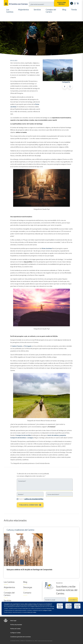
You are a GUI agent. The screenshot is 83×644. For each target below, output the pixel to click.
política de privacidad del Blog (34, 499)
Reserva (62, 3)
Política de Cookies (15, 629)
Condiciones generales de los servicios (21, 637)
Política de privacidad (16, 625)
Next (79, 553)
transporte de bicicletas (18, 438)
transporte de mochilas (23, 435)
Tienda (74, 10)
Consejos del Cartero (51, 11)
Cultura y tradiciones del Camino (25, 18)
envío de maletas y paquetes (57, 435)
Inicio (8, 18)
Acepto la (31, 499)
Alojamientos (24, 10)
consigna (30, 438)
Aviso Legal (13, 621)
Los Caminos (10, 11)
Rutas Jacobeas (47, 248)
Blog (64, 10)
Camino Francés (17, 346)
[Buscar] (41, 4)
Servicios (37, 10)
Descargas (28, 587)
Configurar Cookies (15, 633)
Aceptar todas (78, 606)
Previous (4, 553)
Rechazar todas (60, 606)
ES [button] (75, 3)
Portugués (28, 346)
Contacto (27, 593)
